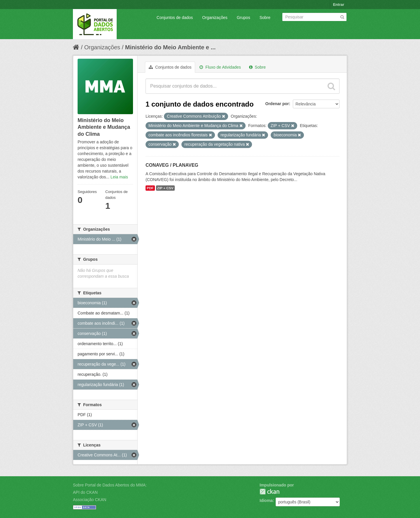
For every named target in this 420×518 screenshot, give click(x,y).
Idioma (266, 500)
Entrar (339, 5)
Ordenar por (277, 104)
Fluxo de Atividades (220, 67)
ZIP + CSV (165, 188)
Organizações (215, 18)
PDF (150, 188)
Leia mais (119, 177)
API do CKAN (85, 492)
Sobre (265, 18)
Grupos (244, 18)
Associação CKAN (90, 500)
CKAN (269, 492)
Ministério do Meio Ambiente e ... (170, 47)
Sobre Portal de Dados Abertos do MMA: (110, 485)
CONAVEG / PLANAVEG (172, 165)
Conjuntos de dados (175, 18)
